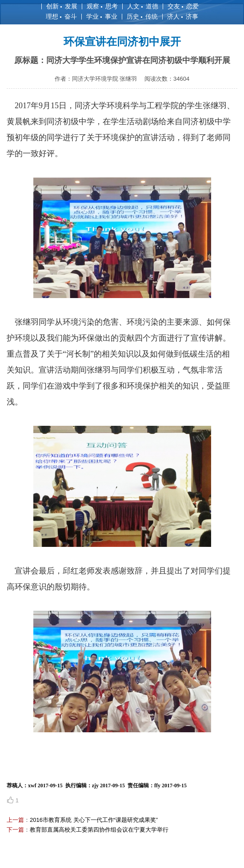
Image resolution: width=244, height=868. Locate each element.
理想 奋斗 (61, 16)
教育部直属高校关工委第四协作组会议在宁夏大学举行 (99, 830)
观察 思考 (102, 6)
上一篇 (15, 820)
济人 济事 (183, 16)
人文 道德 (143, 6)
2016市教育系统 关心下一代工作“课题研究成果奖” (94, 820)
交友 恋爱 (183, 6)
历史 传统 (142, 16)
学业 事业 (102, 16)
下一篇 (15, 830)
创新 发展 (62, 6)
